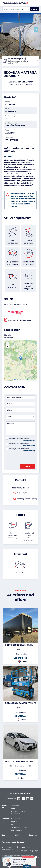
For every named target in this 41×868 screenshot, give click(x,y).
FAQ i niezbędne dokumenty (12, 535)
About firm (15, 806)
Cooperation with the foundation (19, 813)
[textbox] (25, 9)
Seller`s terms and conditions (18, 320)
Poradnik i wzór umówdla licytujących (29, 537)
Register (14, 822)
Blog (13, 809)
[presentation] (23, 457)
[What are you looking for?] (11, 9)
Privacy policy (17, 830)
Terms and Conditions (20, 827)
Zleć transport (21, 572)
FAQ (13, 825)
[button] (36, 29)
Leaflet (16, 380)
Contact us (16, 819)
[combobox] (25, 9)
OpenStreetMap (25, 380)
